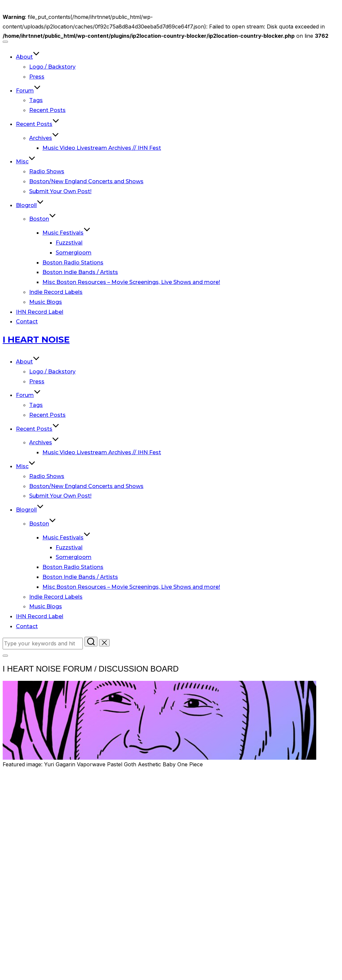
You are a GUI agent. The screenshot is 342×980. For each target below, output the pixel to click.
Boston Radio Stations (73, 263)
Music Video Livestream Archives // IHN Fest (102, 148)
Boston (43, 219)
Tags (36, 100)
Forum (28, 91)
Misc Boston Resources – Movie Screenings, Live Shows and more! (131, 282)
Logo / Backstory (52, 67)
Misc (26, 162)
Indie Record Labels (56, 292)
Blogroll (30, 205)
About (28, 57)
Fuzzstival (69, 243)
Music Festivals (66, 233)
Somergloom (74, 253)
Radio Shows (47, 171)
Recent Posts (47, 110)
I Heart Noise (36, 340)
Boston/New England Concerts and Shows (86, 181)
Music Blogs (46, 302)
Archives (44, 138)
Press (37, 77)
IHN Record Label (40, 312)
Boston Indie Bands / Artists (80, 272)
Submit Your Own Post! (60, 191)
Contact (27, 322)
